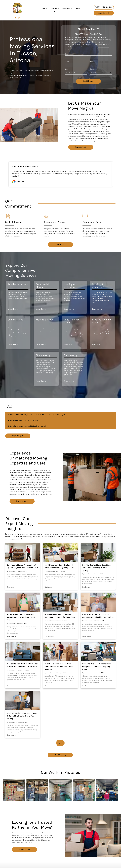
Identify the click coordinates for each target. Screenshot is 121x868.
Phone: (67, 62)
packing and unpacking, (25, 490)
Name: (67, 54)
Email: (92, 62)
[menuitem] (44, 8)
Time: (92, 69)
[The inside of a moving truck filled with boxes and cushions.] (61, 790)
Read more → (11, 587)
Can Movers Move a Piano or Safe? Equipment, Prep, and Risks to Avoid (22, 566)
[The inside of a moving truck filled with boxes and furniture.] (84, 790)
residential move (88, 124)
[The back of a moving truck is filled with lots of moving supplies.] (107, 790)
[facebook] (16, 18)
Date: (66, 69)
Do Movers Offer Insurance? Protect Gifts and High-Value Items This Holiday (22, 716)
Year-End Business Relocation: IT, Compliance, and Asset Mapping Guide (97, 666)
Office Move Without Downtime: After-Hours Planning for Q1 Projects (60, 616)
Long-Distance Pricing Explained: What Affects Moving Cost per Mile (59, 566)
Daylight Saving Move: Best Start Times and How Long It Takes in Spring (96, 568)
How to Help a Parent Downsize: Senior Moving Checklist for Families (98, 616)
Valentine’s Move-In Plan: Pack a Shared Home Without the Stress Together (59, 666)
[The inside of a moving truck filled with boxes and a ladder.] (37, 790)
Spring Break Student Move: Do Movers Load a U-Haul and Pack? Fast (21, 617)
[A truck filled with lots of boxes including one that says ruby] (14, 790)
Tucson (71, 131)
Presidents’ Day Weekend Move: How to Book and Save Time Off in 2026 (23, 665)
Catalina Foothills (83, 131)
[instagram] (19, 18)
